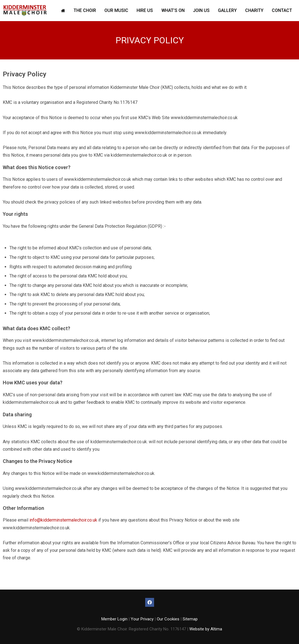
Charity (254, 10)
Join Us (201, 10)
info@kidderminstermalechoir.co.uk (63, 520)
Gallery (227, 10)
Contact (282, 10)
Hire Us (145, 10)
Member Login (114, 619)
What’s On (173, 10)
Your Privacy (142, 619)
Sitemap (190, 619)
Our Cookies (168, 619)
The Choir (85, 10)
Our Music (116, 10)
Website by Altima (206, 629)
